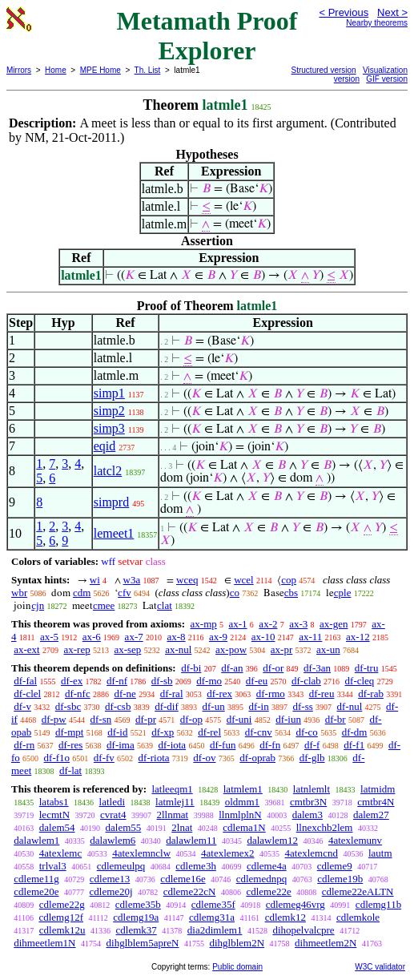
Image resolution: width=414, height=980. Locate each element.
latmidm (378, 789)
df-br (336, 719)
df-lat (70, 770)
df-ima (121, 745)
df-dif (167, 706)
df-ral (172, 694)
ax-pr (281, 649)
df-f (312, 745)
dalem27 (371, 815)
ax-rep (76, 649)
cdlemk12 (285, 917)
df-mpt (69, 732)
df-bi (191, 668)
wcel (244, 580)
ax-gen (334, 624)
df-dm (355, 732)
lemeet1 (114, 533)
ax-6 (92, 637)
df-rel (209, 732)
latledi (113, 802)
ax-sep (127, 649)
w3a (132, 580)
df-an (232, 668)
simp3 (109, 428)
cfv (125, 593)
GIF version (387, 79)
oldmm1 (242, 802)
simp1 (109, 393)
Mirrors (19, 70)
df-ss (302, 706)
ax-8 (176, 637)
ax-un (328, 649)
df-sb (162, 681)
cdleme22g (62, 904)
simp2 (109, 411)
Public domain (237, 967)
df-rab (371, 694)
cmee (104, 605)
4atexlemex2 (227, 853)
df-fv (104, 758)
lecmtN (54, 815)
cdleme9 (335, 866)
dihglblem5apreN (143, 943)
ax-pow (231, 649)
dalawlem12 (272, 840)
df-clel (27, 694)
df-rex (219, 694)
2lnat (182, 827)
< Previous (344, 12)
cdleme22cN (190, 891)
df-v (22, 706)
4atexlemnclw (141, 853)
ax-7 (134, 637)
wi (95, 580)
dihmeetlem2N (326, 943)
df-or (273, 668)
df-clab (306, 681)
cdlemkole (358, 917)
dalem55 (124, 827)
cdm (82, 593)
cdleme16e (183, 879)
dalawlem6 (113, 840)
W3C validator (380, 967)
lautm (380, 853)
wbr (19, 593)
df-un (214, 706)
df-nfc (78, 694)
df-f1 (354, 745)
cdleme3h (196, 866)
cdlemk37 (137, 930)
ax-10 (263, 637)
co (235, 593)
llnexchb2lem (325, 827)
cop (289, 580)
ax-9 (218, 637)
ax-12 (358, 637)
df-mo (209, 681)
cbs (291, 593)
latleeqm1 (172, 789)
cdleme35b (138, 904)
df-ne (125, 694)
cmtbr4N (376, 802)
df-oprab (257, 758)
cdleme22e (268, 891)
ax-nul (178, 649)
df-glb (312, 758)
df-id (117, 732)
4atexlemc (60, 853)
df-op (191, 719)
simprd (111, 502)
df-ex (72, 681)
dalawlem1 (36, 840)
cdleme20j (111, 891)
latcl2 (108, 471)
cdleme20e (36, 891)
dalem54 (57, 827)
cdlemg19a (136, 917)
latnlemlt (312, 789)
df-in (258, 706)
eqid (105, 446)
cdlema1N (244, 827)
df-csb (118, 706)
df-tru (367, 668)
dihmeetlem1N (44, 943)
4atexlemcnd (312, 853)
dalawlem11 (191, 840)
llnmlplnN (240, 815)
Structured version (324, 70)
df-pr (146, 719)
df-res (70, 745)
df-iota (172, 745)
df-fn (270, 745)
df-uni (239, 719)
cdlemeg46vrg (295, 904)
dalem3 (307, 815)
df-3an (317, 668)
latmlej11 (175, 802)
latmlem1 (243, 789)
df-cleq (360, 681)
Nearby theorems (377, 23)
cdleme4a (267, 866)
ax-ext (26, 649)
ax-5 (49, 637)
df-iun (288, 719)
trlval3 (53, 866)
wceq (187, 580)
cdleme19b (340, 879)
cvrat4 (113, 815)
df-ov (204, 758)
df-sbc (68, 706)
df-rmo (271, 694)
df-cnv (259, 732)
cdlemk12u (62, 930)
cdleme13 (110, 879)
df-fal (25, 681)
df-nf (117, 681)
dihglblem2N (237, 943)
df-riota (154, 758)
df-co (306, 732)
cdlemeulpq (121, 866)
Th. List (148, 70)
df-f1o (57, 758)
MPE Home (100, 70)
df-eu (257, 681)
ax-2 (268, 624)
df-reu (322, 694)
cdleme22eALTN (358, 891)
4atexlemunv (355, 840)
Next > (392, 12)
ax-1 (238, 624)
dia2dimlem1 (215, 930)
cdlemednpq (262, 879)
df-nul (350, 706)
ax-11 (310, 637)
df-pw (54, 719)
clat (165, 605)
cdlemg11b (378, 904)
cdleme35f (213, 904)
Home (56, 70)
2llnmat (173, 815)
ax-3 (298, 624)
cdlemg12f (61, 917)
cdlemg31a (212, 917)
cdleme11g (36, 879)
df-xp (163, 732)
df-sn (101, 719)
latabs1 (54, 802)
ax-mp (204, 624)
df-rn (24, 745)
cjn (38, 605)
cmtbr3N (308, 802)
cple (343, 593)
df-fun (223, 745)
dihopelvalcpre (303, 930)
